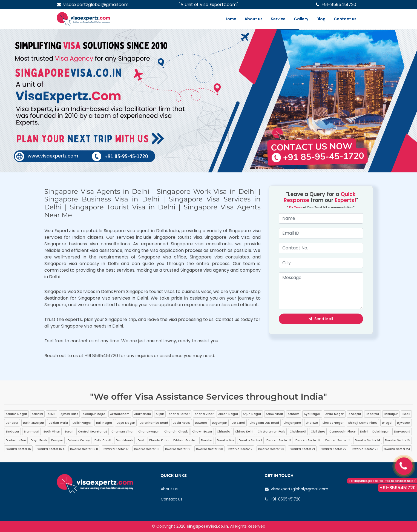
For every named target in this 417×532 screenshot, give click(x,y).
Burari (69, 432)
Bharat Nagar (333, 423)
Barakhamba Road (154, 423)
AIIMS (52, 414)
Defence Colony (79, 440)
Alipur (160, 414)
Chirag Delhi (244, 432)
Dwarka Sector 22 (334, 449)
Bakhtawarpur (34, 423)
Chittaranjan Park (271, 432)
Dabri (364, 432)
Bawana (201, 423)
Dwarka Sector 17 (116, 449)
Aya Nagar (312, 414)
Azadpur (355, 414)
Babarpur (373, 414)
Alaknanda (143, 414)
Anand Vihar (204, 414)
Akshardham (120, 414)
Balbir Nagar (82, 423)
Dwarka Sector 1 (250, 440)
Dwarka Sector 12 (308, 440)
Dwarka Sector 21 (302, 449)
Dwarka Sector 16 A (51, 449)
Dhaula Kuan (159, 440)
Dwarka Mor (225, 440)
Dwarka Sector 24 (397, 449)
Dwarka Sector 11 (279, 440)
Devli (141, 440)
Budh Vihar (52, 432)
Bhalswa (312, 423)
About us (254, 19)
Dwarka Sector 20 (271, 449)
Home (230, 19)
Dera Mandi (124, 440)
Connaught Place (342, 432)
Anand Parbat (179, 414)
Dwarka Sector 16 (18, 449)
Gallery (301, 19)
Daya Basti (39, 440)
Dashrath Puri (16, 440)
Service (278, 19)
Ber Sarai (238, 423)
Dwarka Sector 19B (209, 449)
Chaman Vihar (123, 432)
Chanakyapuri (149, 432)
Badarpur (391, 414)
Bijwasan (404, 423)
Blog (321, 19)
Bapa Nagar (126, 423)
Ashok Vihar (274, 414)
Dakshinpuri (381, 432)
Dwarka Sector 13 (338, 440)
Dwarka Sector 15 (398, 440)
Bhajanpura (292, 423)
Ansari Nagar (228, 414)
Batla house (182, 423)
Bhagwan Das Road (264, 423)
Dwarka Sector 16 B (84, 449)
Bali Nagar (104, 423)
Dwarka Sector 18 (147, 449)
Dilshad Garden (185, 440)
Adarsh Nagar (16, 414)
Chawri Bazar (202, 432)
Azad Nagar (335, 414)
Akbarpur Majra (94, 414)
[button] (31, 101)
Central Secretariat (93, 432)
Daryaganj (402, 432)
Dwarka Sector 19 (178, 449)
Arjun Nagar (252, 414)
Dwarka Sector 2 (240, 449)
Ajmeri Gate (69, 414)
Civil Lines (318, 432)
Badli (406, 414)
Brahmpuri (31, 432)
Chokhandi (298, 432)
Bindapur (12, 432)
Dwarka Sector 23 (365, 449)
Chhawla (224, 432)
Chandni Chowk (176, 432)
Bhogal (387, 423)
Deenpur (57, 440)
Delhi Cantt (103, 440)
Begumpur (219, 423)
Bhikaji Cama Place (363, 423)
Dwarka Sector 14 (368, 440)
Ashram (294, 414)
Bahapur (12, 423)
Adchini (37, 414)
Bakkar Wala (58, 423)
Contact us (345, 19)
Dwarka (207, 440)
